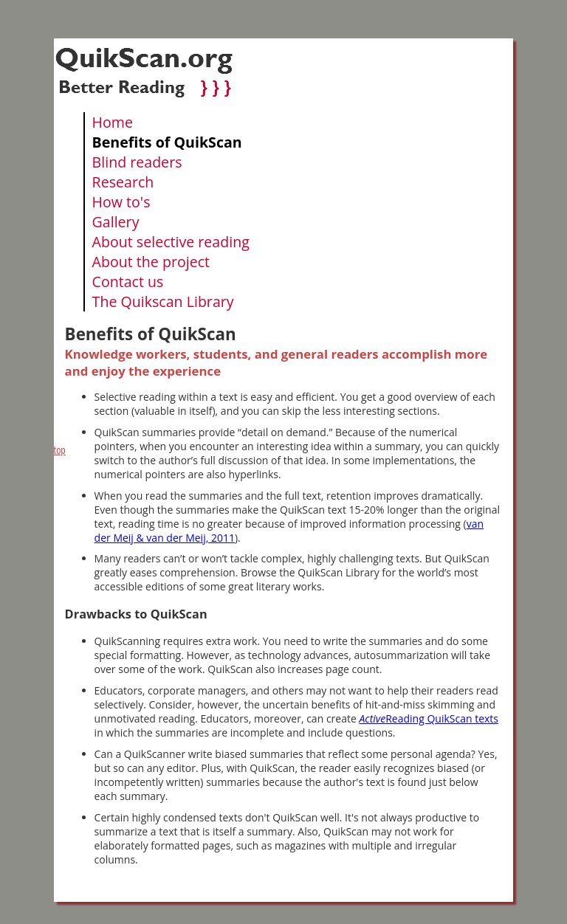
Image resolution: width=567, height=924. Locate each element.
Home (113, 122)
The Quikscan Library (163, 301)
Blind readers (137, 162)
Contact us (128, 282)
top (60, 450)
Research (123, 182)
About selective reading (171, 242)
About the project (151, 262)
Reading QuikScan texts (429, 718)
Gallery (116, 222)
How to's (121, 202)
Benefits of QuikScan (167, 142)
